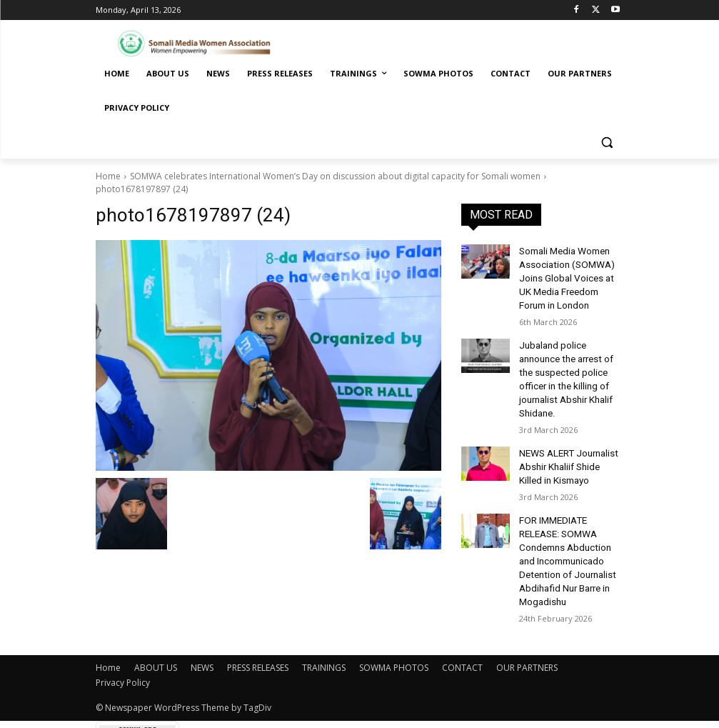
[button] (607, 143)
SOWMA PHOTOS (394, 623)
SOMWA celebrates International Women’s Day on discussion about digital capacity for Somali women (335, 176)
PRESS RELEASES (258, 623)
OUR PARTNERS (527, 623)
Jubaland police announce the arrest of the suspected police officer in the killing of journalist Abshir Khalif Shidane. (571, 360)
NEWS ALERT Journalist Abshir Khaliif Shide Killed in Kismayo (569, 435)
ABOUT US (156, 623)
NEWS (202, 623)
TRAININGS (324, 623)
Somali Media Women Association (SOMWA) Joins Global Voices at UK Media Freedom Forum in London (570, 274)
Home (108, 176)
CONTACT (462, 623)
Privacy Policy (123, 638)
